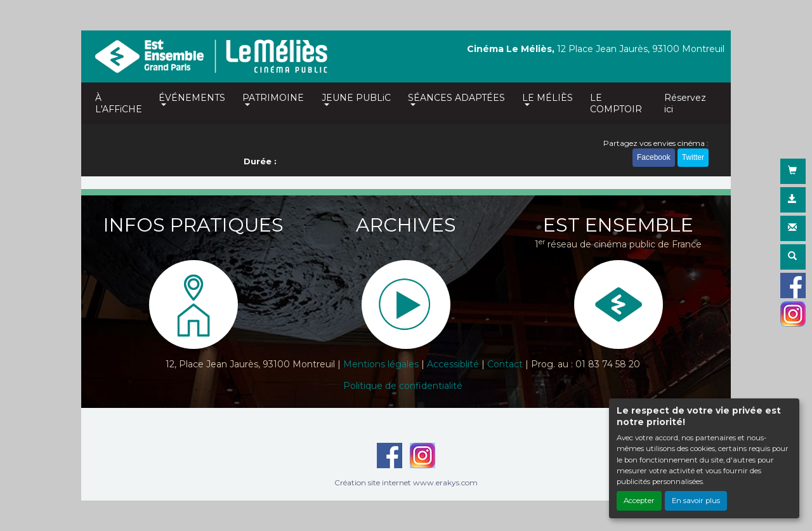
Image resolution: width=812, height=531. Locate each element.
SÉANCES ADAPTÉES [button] (456, 98)
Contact (505, 364)
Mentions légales (381, 364)
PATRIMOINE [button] (273, 98)
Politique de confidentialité (403, 386)
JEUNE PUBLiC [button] (356, 98)
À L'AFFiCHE (119, 103)
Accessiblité (453, 364)
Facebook (654, 157)
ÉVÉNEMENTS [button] (192, 98)
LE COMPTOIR (616, 103)
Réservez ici (685, 103)
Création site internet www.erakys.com (406, 482)
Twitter (693, 157)
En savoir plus (696, 501)
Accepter (639, 501)
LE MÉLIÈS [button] (547, 98)
